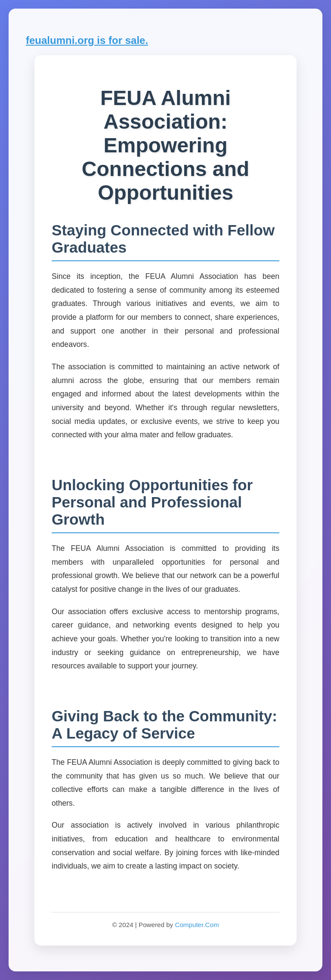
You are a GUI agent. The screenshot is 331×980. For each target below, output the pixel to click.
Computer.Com (197, 925)
